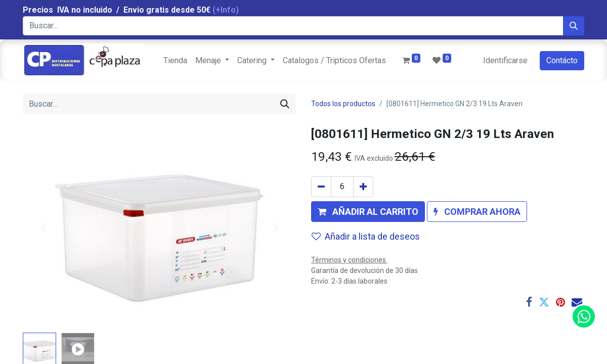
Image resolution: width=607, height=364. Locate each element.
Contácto (562, 60)
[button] (368, 212)
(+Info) (226, 10)
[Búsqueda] (574, 26)
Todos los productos (343, 104)
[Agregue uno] (363, 187)
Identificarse (505, 60)
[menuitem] (175, 61)
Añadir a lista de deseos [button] (366, 236)
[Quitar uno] (321, 187)
